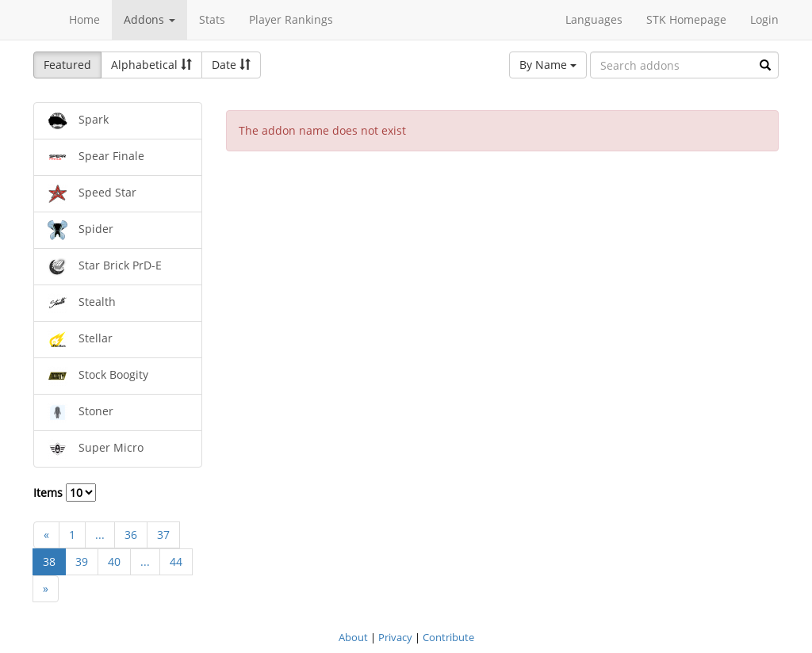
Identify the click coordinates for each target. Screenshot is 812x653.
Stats (212, 19)
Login (764, 19)
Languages (594, 19)
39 (82, 561)
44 (176, 561)
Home (84, 19)
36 (131, 535)
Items (65, 493)
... (100, 535)
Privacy (395, 637)
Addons (149, 19)
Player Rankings (291, 19)
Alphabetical (151, 65)
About (353, 637)
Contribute (448, 637)
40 (114, 561)
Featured (67, 65)
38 (49, 561)
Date (231, 65)
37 (163, 535)
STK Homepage (686, 19)
